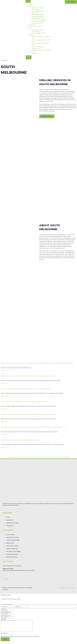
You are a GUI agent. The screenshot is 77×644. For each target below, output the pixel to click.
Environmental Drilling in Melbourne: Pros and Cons (20, 440)
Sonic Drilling (35, 10)
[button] (38, 579)
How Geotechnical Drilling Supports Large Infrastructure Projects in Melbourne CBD (33, 427)
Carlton (25, 457)
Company (4, 609)
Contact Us (32, 52)
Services (31, 6)
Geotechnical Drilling (38, 8)
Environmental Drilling (38, 11)
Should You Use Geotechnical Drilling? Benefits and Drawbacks (24, 402)
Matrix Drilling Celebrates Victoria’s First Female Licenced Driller (25, 389)
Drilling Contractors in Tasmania (41, 50)
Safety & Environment (35, 26)
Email (6, 616)
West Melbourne (33, 457)
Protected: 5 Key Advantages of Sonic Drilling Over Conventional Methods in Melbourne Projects (37, 363)
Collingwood (10, 457)
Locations (31, 35)
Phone (6, 612)
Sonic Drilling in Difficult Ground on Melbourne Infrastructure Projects (28, 414)
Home (30, 4)
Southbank (67, 457)
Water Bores (35, 13)
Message (3, 619)
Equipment (32, 25)
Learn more (4, 370)
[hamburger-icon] (28, 1)
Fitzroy (16, 457)
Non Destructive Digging (39, 20)
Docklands (50, 457)
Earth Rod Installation (38, 15)
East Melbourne (42, 457)
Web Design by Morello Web (66, 588)
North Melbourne (59, 457)
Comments (4, 635)
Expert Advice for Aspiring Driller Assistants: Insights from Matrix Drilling (29, 376)
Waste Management (38, 18)
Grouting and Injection (38, 21)
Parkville (21, 457)
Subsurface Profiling (38, 16)
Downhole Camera (37, 23)
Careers (34, 53)
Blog (30, 28)
